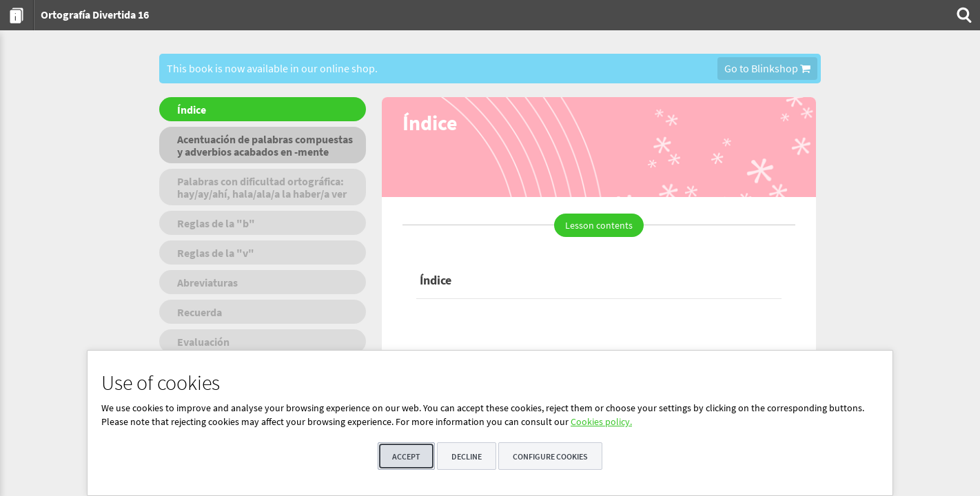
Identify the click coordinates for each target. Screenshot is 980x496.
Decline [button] (467, 456)
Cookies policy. (601, 422)
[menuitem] (17, 15)
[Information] (17, 15)
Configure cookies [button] (550, 456)
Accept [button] (406, 456)
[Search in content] (963, 15)
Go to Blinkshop (767, 68)
